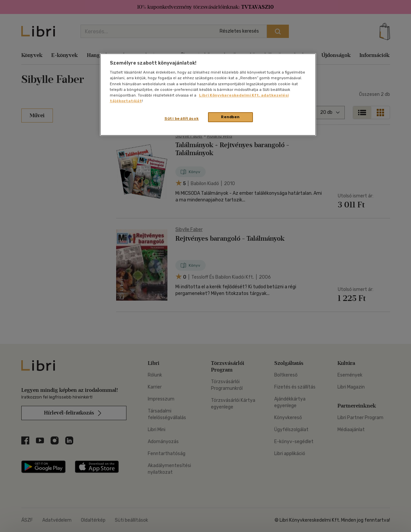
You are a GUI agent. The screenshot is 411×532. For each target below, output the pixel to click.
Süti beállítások (182, 119)
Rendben (230, 117)
